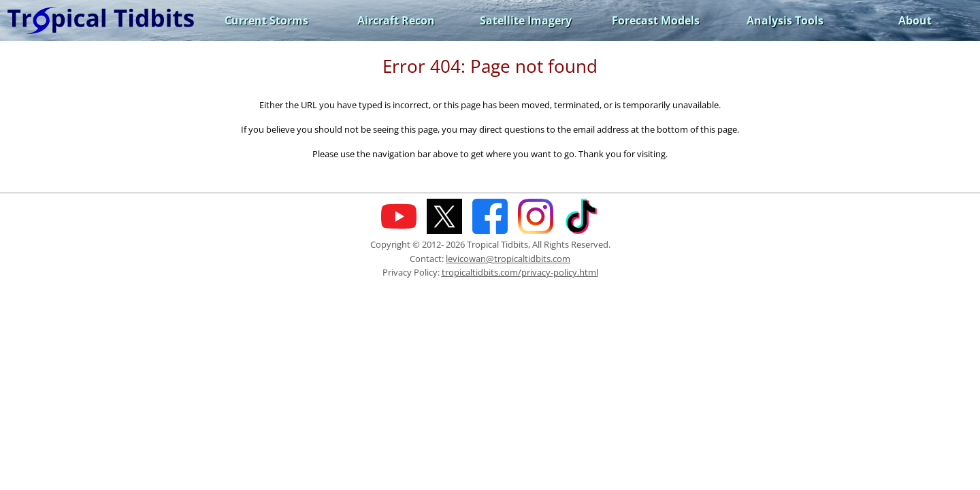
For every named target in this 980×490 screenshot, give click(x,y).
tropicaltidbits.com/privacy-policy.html (520, 272)
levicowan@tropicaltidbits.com (508, 259)
